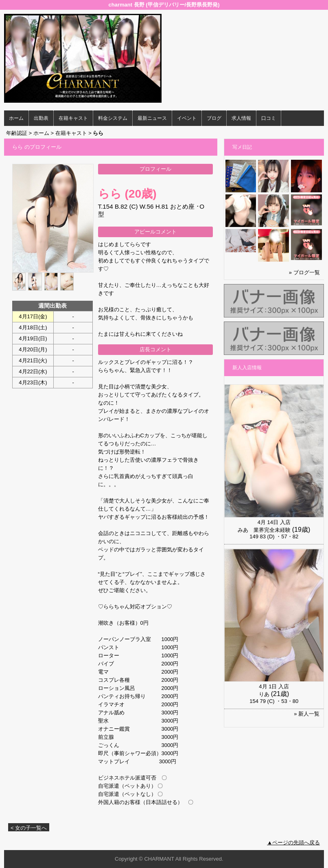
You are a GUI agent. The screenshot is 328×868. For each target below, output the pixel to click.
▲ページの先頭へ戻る (293, 843)
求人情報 (241, 118)
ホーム (16, 118)
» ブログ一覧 (304, 272)
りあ (264, 694)
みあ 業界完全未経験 (264, 530)
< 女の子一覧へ (29, 828)
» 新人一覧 (307, 714)
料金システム (113, 118)
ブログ (214, 118)
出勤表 (41, 118)
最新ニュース (152, 118)
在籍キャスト (73, 118)
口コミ (269, 118)
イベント (187, 118)
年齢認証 (17, 133)
